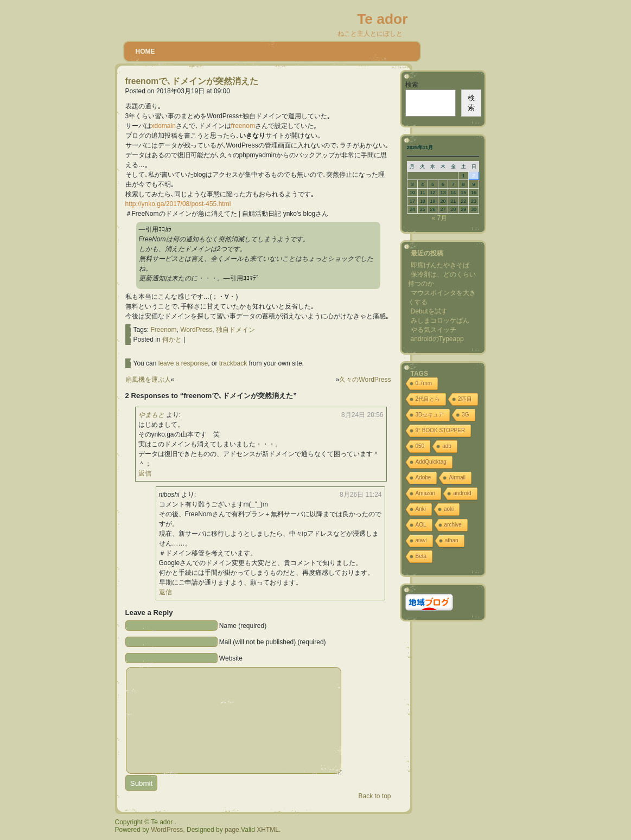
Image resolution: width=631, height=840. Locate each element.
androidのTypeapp (437, 339)
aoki (449, 509)
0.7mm (424, 383)
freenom (243, 126)
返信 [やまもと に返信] (145, 473)
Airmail (457, 477)
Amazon (426, 493)
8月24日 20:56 (362, 415)
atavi (421, 540)
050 (420, 446)
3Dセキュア (430, 415)
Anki (421, 509)
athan (452, 540)
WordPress (196, 330)
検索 (412, 85)
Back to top (374, 796)
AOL (421, 525)
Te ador (382, 19)
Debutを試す (429, 311)
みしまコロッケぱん (440, 320)
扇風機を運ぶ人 (148, 380)
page (232, 830)
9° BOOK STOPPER (441, 430)
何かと (172, 339)
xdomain (164, 126)
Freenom (164, 330)
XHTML (268, 830)
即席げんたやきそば (440, 265)
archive (453, 525)
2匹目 (465, 399)
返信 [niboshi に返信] (165, 592)
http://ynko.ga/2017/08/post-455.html (178, 204)
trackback (233, 363)
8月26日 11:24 (361, 495)
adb (447, 446)
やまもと (151, 415)
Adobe (423, 477)
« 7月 (439, 218)
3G (465, 415)
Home (145, 52)
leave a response (183, 363)
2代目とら (428, 399)
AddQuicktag (431, 462)
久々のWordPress (365, 380)
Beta (421, 556)
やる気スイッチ (434, 330)
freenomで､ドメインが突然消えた (192, 81)
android (462, 493)
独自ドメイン (235, 330)
